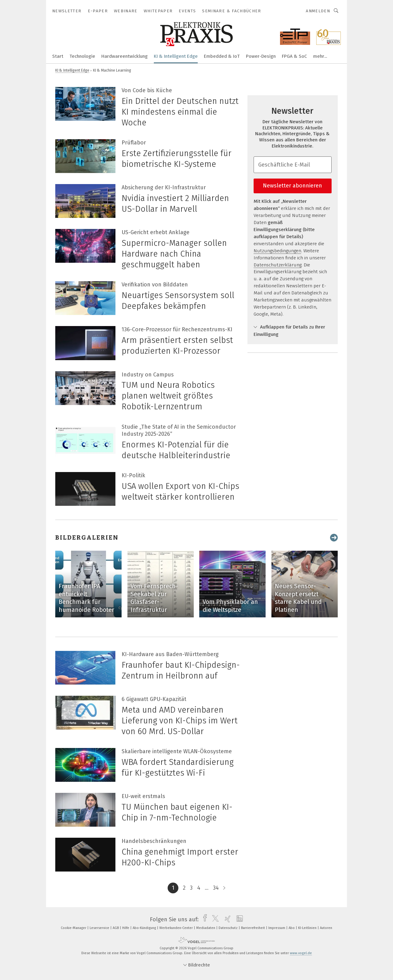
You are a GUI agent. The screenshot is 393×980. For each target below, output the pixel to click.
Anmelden (318, 11)
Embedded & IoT (222, 56)
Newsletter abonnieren (292, 186)
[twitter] (214, 919)
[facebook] (203, 919)
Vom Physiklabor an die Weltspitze (230, 606)
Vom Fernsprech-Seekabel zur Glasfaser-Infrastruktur (154, 598)
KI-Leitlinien (308, 928)
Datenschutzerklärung (278, 265)
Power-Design (261, 56)
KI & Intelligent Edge (176, 56)
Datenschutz (229, 928)
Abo (292, 928)
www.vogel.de (301, 953)
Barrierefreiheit (253, 928)
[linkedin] (238, 919)
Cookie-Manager (74, 928)
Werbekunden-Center (177, 928)
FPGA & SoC (294, 56)
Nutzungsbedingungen (277, 251)
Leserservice (100, 928)
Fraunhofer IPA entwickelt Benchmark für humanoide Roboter (86, 598)
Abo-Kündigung (145, 928)
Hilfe (126, 928)
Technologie (82, 56)
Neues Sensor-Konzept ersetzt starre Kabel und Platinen (298, 598)
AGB (116, 928)
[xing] (226, 919)
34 (216, 888)
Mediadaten (206, 928)
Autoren (326, 928)
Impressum (277, 928)
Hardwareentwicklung (125, 56)
